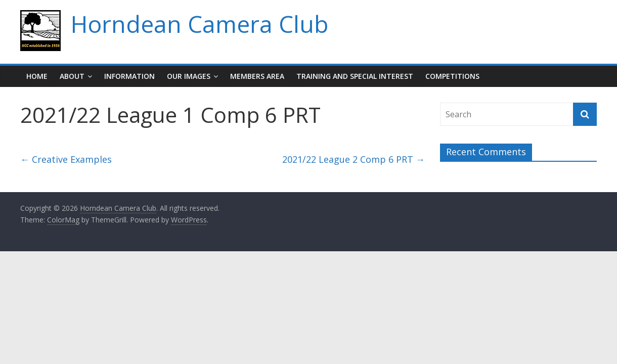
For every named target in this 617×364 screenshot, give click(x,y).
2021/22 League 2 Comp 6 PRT (354, 159)
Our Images (189, 76)
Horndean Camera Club (200, 24)
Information (129, 76)
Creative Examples (66, 159)
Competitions (452, 76)
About (72, 76)
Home (37, 76)
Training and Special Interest (355, 76)
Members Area (257, 76)
